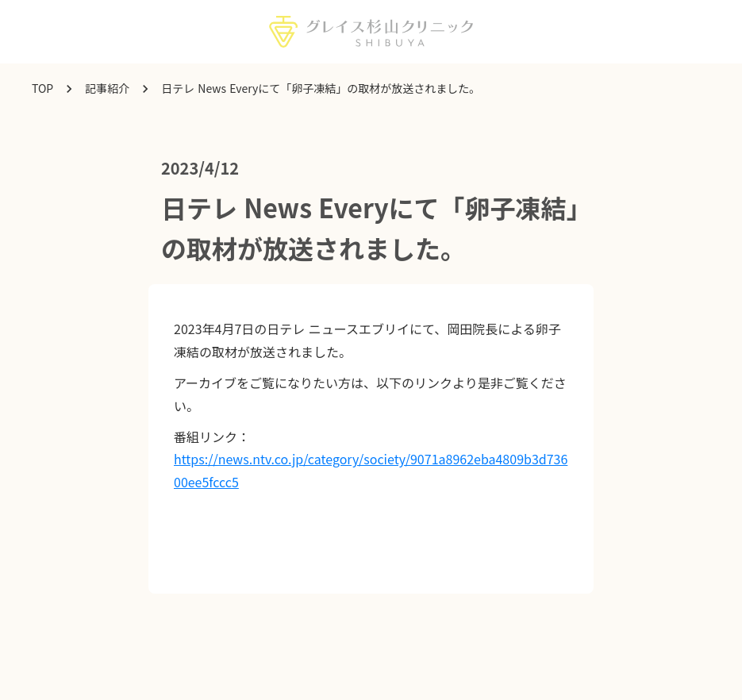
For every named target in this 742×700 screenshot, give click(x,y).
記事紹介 (107, 88)
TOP (42, 88)
